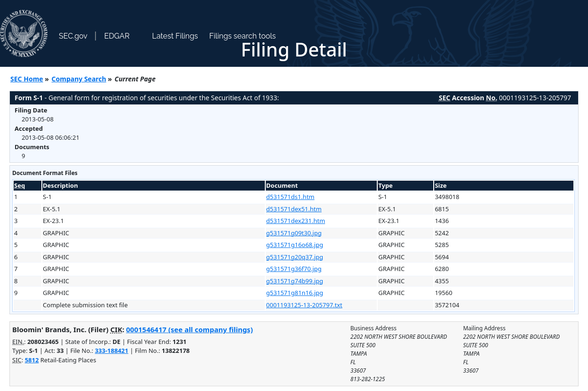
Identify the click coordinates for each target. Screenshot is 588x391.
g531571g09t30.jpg (294, 233)
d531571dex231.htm (296, 221)
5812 (32, 360)
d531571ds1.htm (290, 197)
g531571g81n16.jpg (295, 293)
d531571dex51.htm (294, 209)
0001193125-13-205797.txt (304, 305)
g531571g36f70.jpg (294, 269)
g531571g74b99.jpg (295, 281)
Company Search (79, 79)
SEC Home (27, 79)
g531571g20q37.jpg (295, 257)
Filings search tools (243, 36)
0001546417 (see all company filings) (189, 329)
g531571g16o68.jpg (295, 245)
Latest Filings (175, 36)
